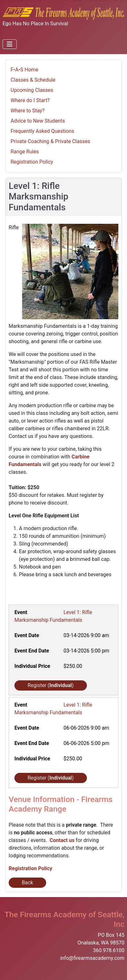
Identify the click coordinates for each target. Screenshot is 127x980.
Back (27, 883)
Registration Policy (32, 162)
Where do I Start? (30, 100)
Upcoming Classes (32, 90)
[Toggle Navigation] (10, 44)
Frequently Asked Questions (42, 131)
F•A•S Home (25, 70)
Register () (51, 685)
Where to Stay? (28, 111)
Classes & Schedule (33, 80)
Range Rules (25, 152)
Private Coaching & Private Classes (50, 141)
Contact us (62, 840)
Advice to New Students (38, 121)
